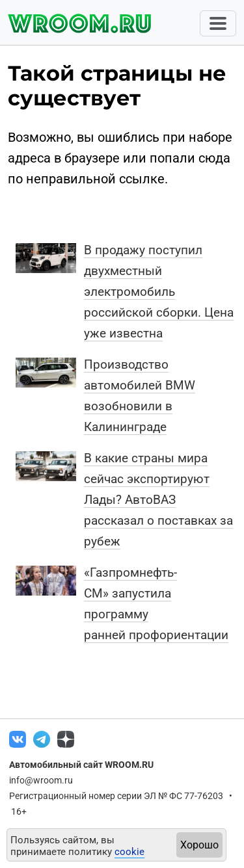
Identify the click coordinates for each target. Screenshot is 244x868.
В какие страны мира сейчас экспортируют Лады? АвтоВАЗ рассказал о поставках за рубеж (158, 500)
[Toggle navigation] (218, 23)
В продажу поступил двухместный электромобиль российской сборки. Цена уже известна (159, 292)
